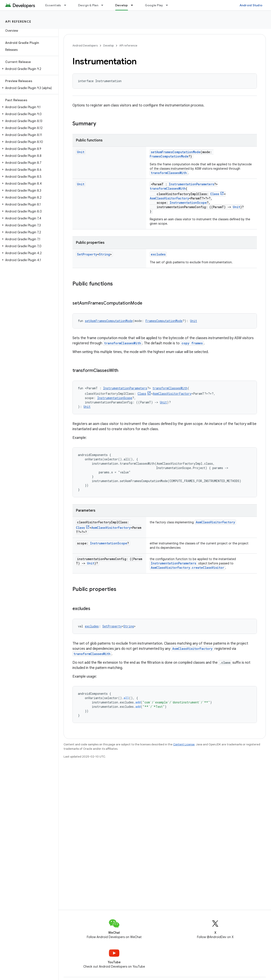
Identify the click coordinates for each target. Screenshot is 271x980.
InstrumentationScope (188, 203)
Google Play (154, 5)
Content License (184, 744)
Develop (108, 46)
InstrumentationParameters (191, 184)
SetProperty (87, 254)
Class (215, 194)
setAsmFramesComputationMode (176, 152)
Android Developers (85, 46)
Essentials (53, 5)
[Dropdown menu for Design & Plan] (104, 5)
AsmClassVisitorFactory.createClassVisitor (187, 568)
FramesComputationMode (169, 156)
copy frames (192, 343)
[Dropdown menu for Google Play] (169, 5)
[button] (28, 69)
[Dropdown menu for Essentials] (67, 5)
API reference (18, 22)
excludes (158, 254)
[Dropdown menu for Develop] (134, 5)
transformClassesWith (169, 173)
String (104, 254)
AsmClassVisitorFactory (169, 198)
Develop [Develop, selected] (122, 5)
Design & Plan (88, 5)
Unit (81, 152)
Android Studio (251, 5)
